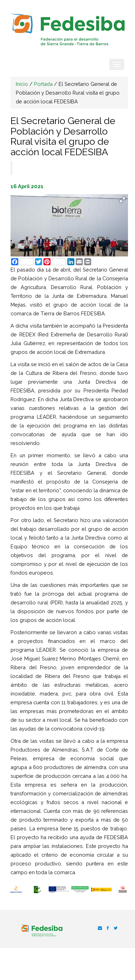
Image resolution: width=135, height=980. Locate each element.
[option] (16, 890)
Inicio (22, 84)
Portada (43, 84)
